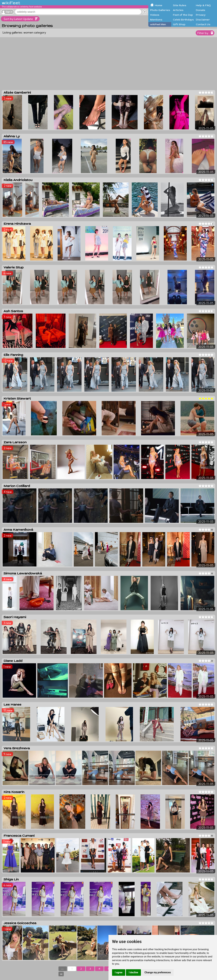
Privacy (201, 15)
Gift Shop (179, 24)
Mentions (156, 20)
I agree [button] (119, 972)
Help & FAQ (203, 5)
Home (159, 5)
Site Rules (180, 5)
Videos (155, 15)
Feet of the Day (183, 15)
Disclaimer (203, 20)
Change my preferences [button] (158, 972)
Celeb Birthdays (183, 20)
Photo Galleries (160, 10)
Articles (178, 10)
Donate (201, 10)
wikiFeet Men (158, 24)
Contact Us (203, 24)
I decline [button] (133, 972)
